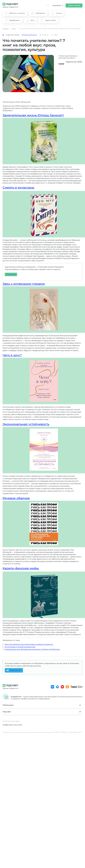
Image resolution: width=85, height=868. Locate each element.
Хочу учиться (57, 5)
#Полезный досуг (29, 35)
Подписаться (11, 274)
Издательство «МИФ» (74, 62)
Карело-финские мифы (21, 568)
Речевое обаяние (16, 498)
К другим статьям (11, 35)
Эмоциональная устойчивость (26, 424)
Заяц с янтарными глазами (24, 284)
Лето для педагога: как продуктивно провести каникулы (29, 644)
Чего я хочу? (12, 355)
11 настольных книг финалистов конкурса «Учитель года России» (32, 649)
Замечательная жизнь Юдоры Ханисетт (33, 115)
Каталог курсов (74, 5)
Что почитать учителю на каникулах (20, 647)
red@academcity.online (12, 725)
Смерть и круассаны (18, 187)
